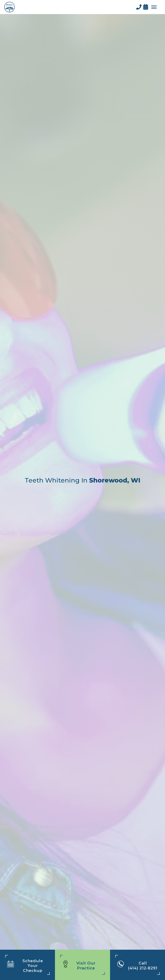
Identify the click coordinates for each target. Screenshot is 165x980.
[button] (154, 7)
